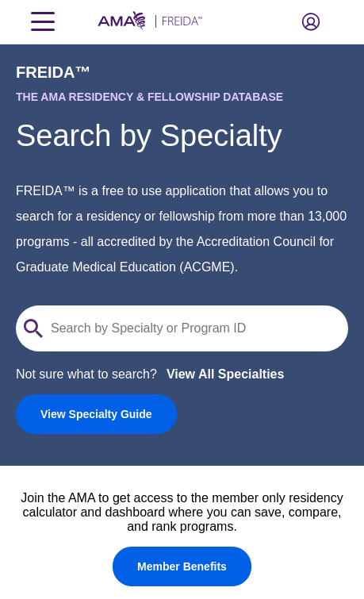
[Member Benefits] (182, 566)
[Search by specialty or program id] (192, 328)
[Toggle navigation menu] (43, 21)
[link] (96, 414)
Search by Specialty (149, 136)
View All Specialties (226, 374)
